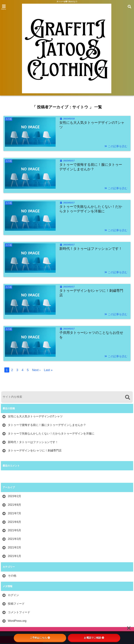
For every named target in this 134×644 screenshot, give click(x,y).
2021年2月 (15, 547)
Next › (36, 370)
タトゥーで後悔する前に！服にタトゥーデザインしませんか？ (91, 167)
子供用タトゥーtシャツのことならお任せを (91, 335)
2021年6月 (15, 522)
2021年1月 (15, 556)
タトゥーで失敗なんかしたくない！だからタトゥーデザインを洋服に (91, 209)
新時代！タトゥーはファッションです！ (91, 249)
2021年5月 (15, 530)
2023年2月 (15, 496)
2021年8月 (15, 505)
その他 (12, 576)
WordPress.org (17, 621)
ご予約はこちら (40, 638)
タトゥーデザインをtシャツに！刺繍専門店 (91, 293)
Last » (48, 370)
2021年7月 (15, 513)
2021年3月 (15, 539)
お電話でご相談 (94, 638)
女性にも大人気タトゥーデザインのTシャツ (92, 125)
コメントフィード (19, 612)
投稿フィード (16, 604)
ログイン (13, 595)
